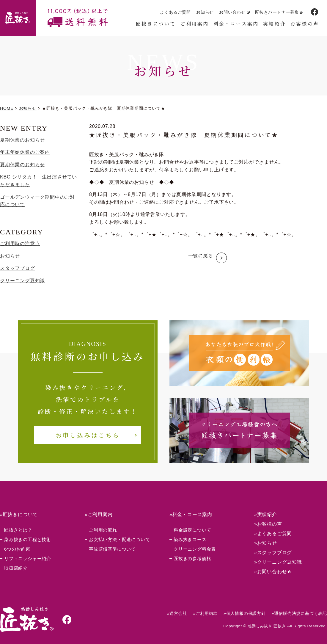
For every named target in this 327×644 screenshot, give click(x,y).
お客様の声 (305, 24)
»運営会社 (177, 613)
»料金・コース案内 (191, 514)
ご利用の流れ (103, 530)
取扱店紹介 (16, 568)
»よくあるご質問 (273, 533)
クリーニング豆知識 (22, 281)
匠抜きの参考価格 (192, 558)
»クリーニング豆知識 (278, 562)
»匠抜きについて (19, 514)
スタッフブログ (18, 268)
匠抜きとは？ (18, 530)
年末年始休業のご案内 (25, 152)
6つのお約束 (17, 549)
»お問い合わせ (271, 572)
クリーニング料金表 (195, 549)
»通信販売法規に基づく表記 (299, 613)
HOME (7, 108)
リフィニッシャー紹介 (28, 558)
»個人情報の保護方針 (245, 613)
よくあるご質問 (175, 12)
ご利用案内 (195, 24)
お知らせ (205, 12)
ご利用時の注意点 (20, 243)
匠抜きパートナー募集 (277, 12)
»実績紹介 (266, 514)
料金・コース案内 (236, 24)
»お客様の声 (268, 524)
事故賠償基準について (112, 549)
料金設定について (192, 530)
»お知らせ (266, 543)
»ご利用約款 (205, 613)
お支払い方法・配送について (119, 539)
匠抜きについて (156, 24)
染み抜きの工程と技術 (28, 539)
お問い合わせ (232, 12)
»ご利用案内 (99, 514)
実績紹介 (275, 24)
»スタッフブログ (273, 553)
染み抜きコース (190, 539)
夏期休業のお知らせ (22, 140)
